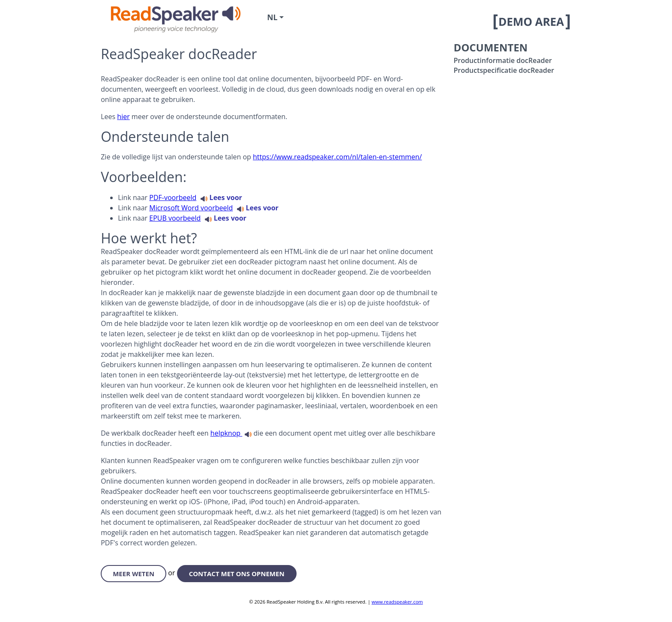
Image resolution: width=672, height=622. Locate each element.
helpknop (226, 433)
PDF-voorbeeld (173, 197)
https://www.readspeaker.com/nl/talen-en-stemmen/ (337, 157)
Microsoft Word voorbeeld (191, 208)
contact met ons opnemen (237, 574)
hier (123, 117)
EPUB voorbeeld (175, 218)
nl (272, 17)
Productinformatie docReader (502, 60)
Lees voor (221, 197)
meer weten (133, 574)
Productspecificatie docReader (504, 70)
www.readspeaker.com (397, 602)
